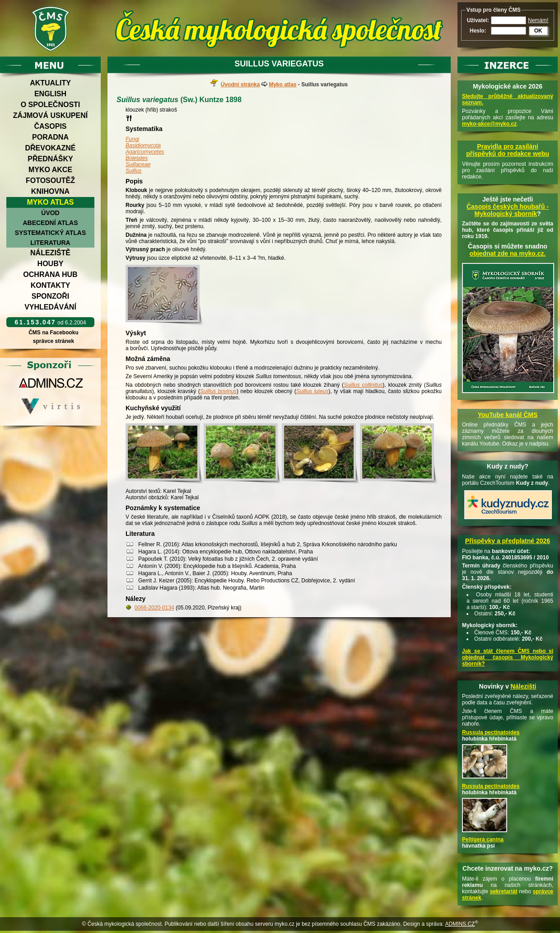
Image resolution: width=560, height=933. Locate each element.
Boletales (137, 158)
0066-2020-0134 (154, 608)
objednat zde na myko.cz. (508, 253)
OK (538, 31)
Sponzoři (51, 296)
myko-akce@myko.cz (489, 124)
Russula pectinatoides (491, 732)
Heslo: (478, 31)
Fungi (132, 139)
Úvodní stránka (240, 84)
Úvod (50, 213)
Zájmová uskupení (50, 115)
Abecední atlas (50, 223)
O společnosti (51, 105)
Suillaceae (138, 164)
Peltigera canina (483, 839)
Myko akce (50, 170)
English (50, 94)
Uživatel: (478, 20)
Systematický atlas (51, 233)
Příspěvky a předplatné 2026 (508, 541)
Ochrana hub (50, 274)
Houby (51, 264)
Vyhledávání (50, 307)
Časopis (50, 126)
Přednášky (50, 159)
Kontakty (51, 285)
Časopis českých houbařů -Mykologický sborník (508, 210)
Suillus (133, 171)
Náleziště (50, 253)
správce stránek (53, 341)
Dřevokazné (50, 148)
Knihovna (50, 191)
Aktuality (50, 83)
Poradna (50, 137)
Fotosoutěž (50, 181)
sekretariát (504, 891)
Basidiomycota (143, 145)
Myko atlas (51, 202)
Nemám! (538, 20)
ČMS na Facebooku (54, 333)
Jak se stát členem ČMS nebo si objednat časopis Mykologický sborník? (508, 657)
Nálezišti (524, 686)
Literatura (50, 243)
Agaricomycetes (145, 152)
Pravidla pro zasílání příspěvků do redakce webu (508, 150)
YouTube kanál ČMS (508, 415)
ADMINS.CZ (460, 924)
